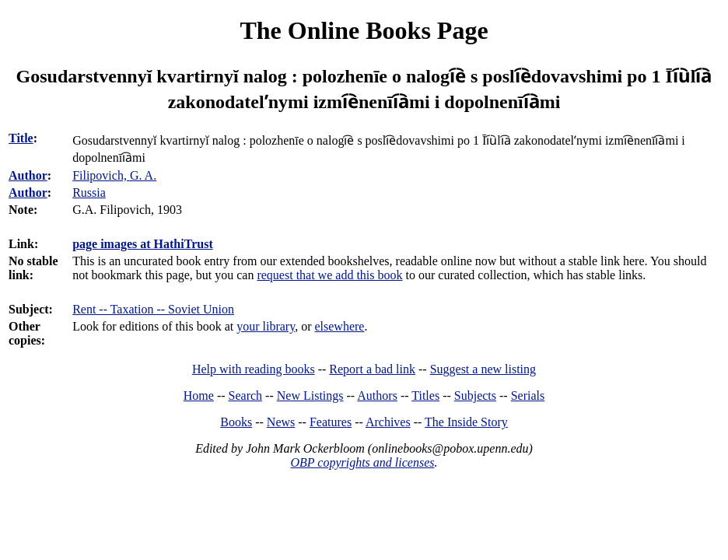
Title (21, 138)
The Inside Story (466, 422)
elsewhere (339, 326)
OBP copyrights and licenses (362, 462)
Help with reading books (254, 369)
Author (28, 175)
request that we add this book (329, 275)
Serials (528, 395)
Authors (377, 395)
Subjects (475, 395)
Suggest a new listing (483, 369)
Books (236, 422)
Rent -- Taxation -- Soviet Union (153, 309)
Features (331, 422)
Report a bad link (372, 369)
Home (199, 395)
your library (266, 326)
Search (246, 395)
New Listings (310, 395)
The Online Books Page (364, 30)
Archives (388, 422)
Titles (425, 395)
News (281, 422)
